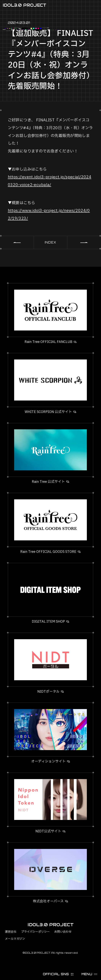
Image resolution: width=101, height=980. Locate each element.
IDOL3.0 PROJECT (24, 5)
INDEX (51, 242)
